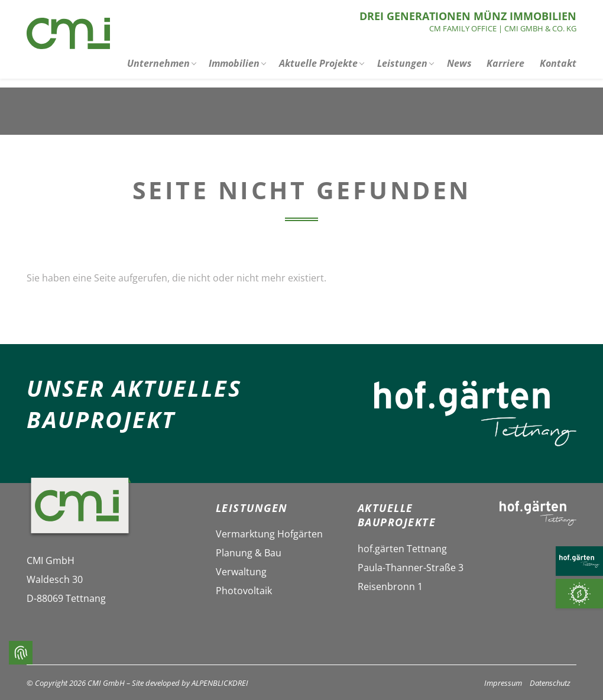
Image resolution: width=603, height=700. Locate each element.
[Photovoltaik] (579, 594)
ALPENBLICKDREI (220, 683)
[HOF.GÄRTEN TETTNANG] (579, 561)
